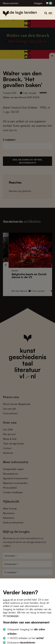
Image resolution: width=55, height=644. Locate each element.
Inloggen (38, 3)
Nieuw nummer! (11, 3)
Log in (6, 600)
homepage (12, 616)
